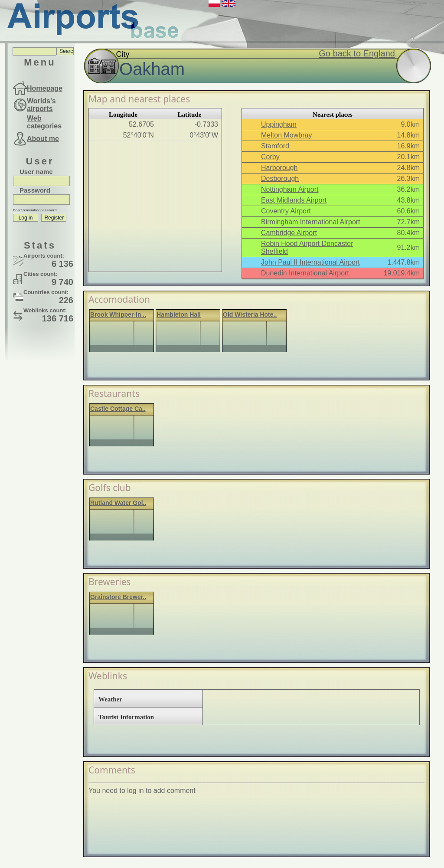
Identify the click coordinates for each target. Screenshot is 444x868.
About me (43, 139)
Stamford (275, 146)
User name (36, 172)
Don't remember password (35, 210)
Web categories (44, 122)
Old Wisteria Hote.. (250, 314)
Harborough (279, 168)
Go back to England (357, 53)
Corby (270, 157)
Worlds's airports (41, 105)
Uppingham (279, 124)
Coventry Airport (286, 211)
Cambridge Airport (289, 233)
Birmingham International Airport (311, 222)
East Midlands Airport (294, 200)
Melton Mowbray (286, 135)
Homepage (45, 88)
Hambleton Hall (179, 314)
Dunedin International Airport (305, 273)
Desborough (280, 179)
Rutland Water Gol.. (118, 503)
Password (35, 190)
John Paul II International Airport (310, 262)
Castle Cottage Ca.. (118, 409)
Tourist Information (126, 717)
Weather (110, 699)
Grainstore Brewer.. (118, 597)
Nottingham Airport (290, 189)
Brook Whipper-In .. (118, 314)
